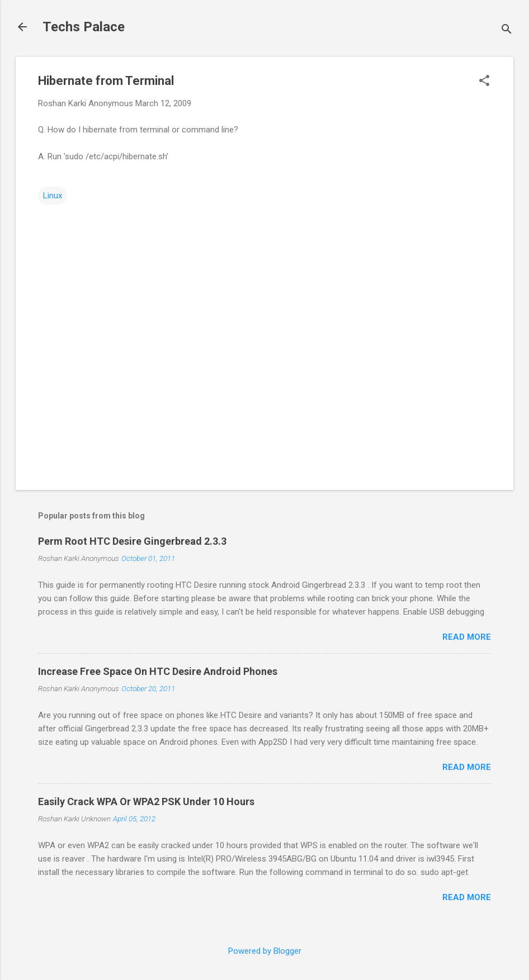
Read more (467, 637)
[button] (484, 82)
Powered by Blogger (265, 951)
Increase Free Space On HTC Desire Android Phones (158, 671)
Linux (53, 196)
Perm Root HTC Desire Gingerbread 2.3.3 (132, 541)
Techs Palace (84, 27)
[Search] (507, 30)
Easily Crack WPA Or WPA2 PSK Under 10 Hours (146, 801)
